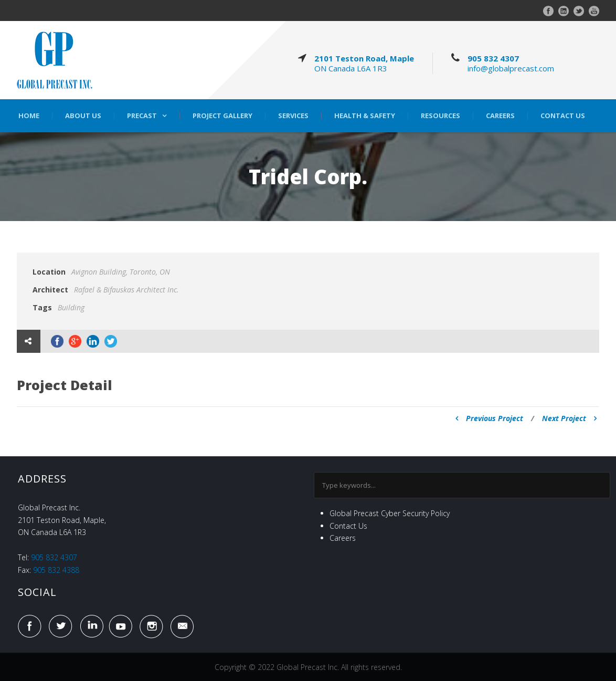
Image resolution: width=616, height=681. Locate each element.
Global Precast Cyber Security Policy (390, 513)
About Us (83, 116)
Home (29, 116)
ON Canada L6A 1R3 (351, 68)
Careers (500, 116)
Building (71, 307)
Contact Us (563, 116)
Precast (142, 116)
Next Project (569, 418)
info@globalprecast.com (511, 68)
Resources (440, 116)
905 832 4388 (56, 570)
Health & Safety (365, 116)
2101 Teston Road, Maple (364, 58)
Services (293, 116)
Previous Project (489, 418)
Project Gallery (222, 116)
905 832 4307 (493, 58)
